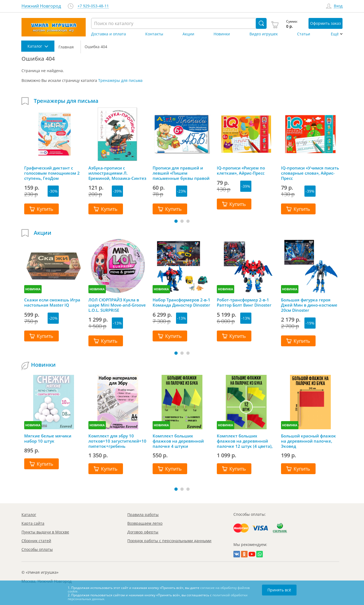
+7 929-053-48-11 (93, 6)
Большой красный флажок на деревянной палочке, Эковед (309, 441)
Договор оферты (143, 532)
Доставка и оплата (109, 34)
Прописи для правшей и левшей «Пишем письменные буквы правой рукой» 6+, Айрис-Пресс (181, 173)
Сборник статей (36, 541)
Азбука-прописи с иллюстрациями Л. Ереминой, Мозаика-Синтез (117, 173)
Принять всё (279, 590)
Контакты (154, 34)
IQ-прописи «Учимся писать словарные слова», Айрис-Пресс (310, 173)
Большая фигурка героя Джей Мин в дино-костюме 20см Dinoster (309, 305)
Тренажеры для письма (120, 80)
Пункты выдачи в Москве (45, 532)
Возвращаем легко (145, 523)
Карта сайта (33, 523)
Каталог (29, 515)
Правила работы (143, 515)
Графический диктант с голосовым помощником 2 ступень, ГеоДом (52, 173)
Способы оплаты (37, 549)
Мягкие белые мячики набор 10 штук (48, 439)
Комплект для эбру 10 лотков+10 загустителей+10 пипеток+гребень (117, 441)
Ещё (335, 34)
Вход (338, 6)
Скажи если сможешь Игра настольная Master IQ (52, 302)
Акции (188, 34)
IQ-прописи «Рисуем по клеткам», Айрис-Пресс (241, 171)
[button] (176, 221)
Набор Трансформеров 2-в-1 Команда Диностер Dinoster (181, 302)
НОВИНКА (33, 289)
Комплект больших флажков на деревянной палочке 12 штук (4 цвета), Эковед (245, 441)
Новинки (222, 34)
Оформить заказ (326, 23)
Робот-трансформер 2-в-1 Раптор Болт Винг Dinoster (244, 302)
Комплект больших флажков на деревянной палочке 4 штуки (178, 441)
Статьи (304, 34)
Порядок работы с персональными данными (169, 541)
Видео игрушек (264, 34)
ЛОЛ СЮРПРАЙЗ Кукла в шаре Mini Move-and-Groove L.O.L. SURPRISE (117, 305)
